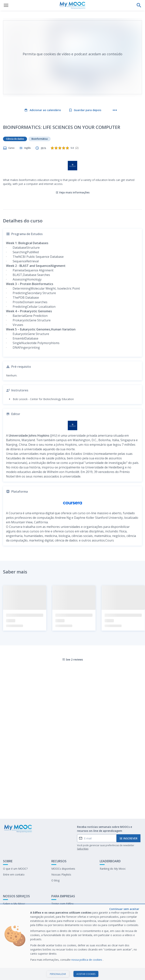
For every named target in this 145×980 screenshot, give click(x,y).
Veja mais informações (73, 192)
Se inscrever (128, 838)
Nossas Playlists (61, 874)
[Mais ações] (115, 110)
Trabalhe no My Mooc (65, 915)
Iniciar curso (73, 973)
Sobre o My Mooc (14, 904)
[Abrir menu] (6, 5)
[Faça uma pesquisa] (139, 5)
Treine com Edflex (62, 904)
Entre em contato (14, 874)
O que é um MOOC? (15, 869)
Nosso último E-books (65, 909)
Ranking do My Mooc (113, 869)
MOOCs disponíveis (63, 869)
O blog (55, 880)
